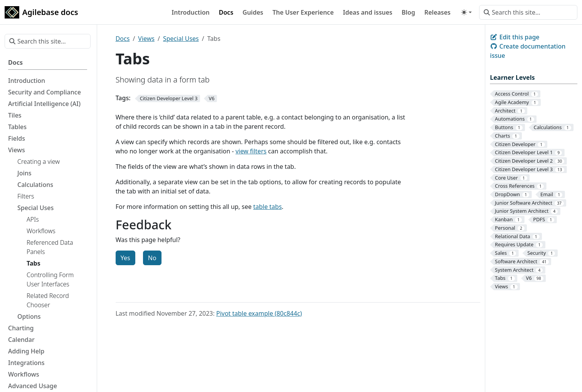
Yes (125, 258)
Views (146, 39)
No (152, 258)
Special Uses (181, 39)
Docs (123, 39)
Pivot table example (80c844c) (259, 313)
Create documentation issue (528, 51)
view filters (251, 151)
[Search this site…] (528, 12)
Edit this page (515, 37)
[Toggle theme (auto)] (466, 12)
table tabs (267, 207)
